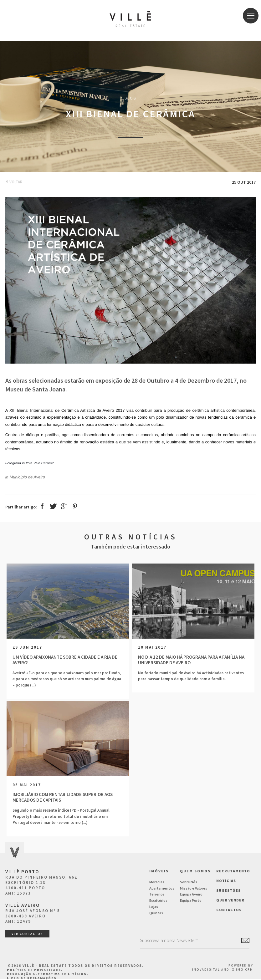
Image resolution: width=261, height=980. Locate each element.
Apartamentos (162, 888)
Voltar (14, 182)
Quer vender (230, 900)
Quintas (156, 913)
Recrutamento (233, 871)
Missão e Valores (194, 888)
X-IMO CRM (243, 970)
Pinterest (75, 506)
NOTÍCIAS (226, 881)
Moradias (157, 882)
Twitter (53, 506)
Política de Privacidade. (35, 970)
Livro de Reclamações (32, 978)
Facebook (42, 506)
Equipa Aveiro (191, 894)
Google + (64, 506)
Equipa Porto (191, 900)
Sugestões (228, 890)
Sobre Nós (189, 882)
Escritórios (158, 900)
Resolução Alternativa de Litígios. (48, 974)
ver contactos (27, 934)
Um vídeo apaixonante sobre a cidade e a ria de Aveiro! (65, 660)
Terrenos (157, 894)
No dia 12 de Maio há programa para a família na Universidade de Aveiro (191, 660)
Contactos (229, 910)
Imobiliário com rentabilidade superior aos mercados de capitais (63, 797)
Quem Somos (195, 871)
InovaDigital (206, 970)
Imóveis (159, 871)
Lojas (154, 907)
